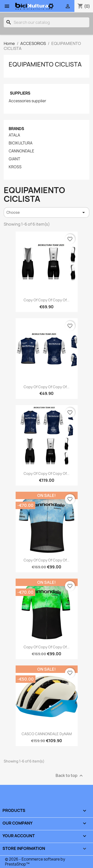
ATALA (14, 135)
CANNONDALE (21, 151)
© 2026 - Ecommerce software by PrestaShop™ (35, 862)
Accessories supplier (27, 101)
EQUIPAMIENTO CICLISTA (45, 64)
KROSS (15, 167)
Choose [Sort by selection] (46, 212)
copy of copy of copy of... (46, 300)
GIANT (14, 159)
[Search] (46, 22)
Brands (16, 129)
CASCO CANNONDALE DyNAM (47, 734)
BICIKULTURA (21, 143)
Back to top (70, 776)
